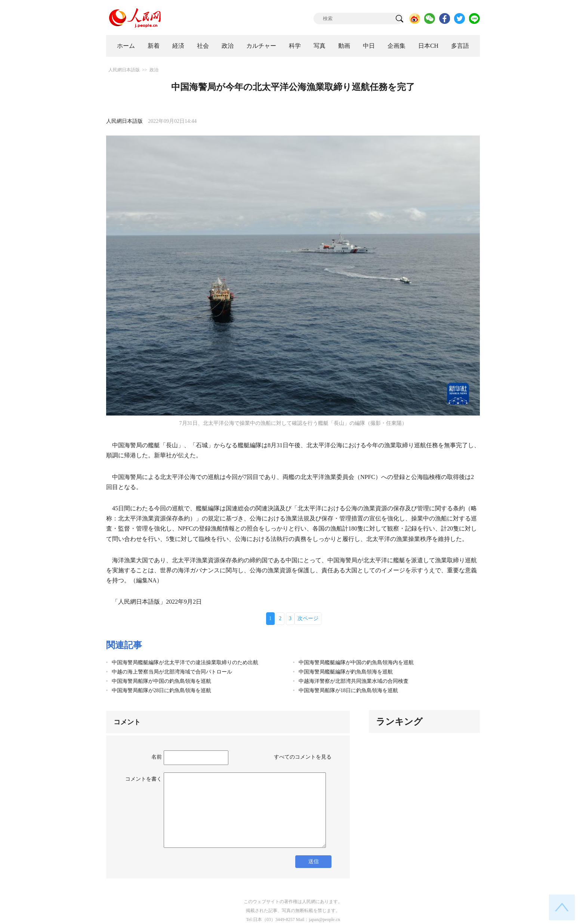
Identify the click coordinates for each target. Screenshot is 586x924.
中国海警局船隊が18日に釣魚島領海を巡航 (348, 690)
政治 (228, 46)
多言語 (460, 46)
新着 (154, 46)
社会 (203, 46)
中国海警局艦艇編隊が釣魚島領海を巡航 (346, 672)
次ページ (308, 618)
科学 (295, 46)
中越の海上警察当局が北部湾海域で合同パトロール (172, 672)
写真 (320, 46)
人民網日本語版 (124, 70)
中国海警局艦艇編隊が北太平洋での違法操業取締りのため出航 (185, 662)
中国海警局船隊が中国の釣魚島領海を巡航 (161, 681)
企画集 (397, 46)
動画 (344, 46)
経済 (178, 46)
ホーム (126, 46)
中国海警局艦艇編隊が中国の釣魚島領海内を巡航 (356, 662)
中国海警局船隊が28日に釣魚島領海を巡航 (161, 690)
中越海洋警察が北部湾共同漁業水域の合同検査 (354, 681)
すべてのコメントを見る (303, 757)
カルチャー (261, 46)
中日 (369, 46)
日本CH (428, 46)
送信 (314, 861)
